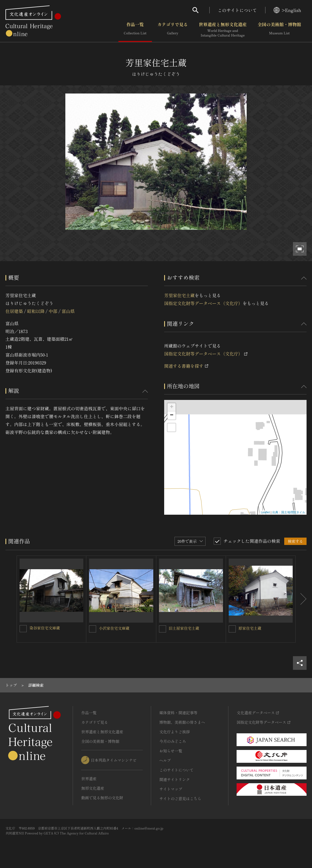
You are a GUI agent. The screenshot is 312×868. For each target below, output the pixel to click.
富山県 (68, 311)
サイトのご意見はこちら (180, 798)
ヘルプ (165, 760)
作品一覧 (135, 30)
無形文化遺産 (93, 788)
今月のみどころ (173, 741)
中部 (53, 311)
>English (287, 10)
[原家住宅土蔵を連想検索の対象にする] (232, 629)
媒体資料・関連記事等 (178, 713)
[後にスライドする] (301, 599)
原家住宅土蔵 (250, 628)
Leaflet (265, 512)
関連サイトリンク (175, 779)
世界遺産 (89, 779)
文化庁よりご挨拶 (175, 732)
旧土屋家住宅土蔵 (184, 628)
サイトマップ (171, 789)
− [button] (172, 415)
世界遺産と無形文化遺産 (223, 30)
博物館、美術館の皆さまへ (182, 722)
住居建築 (14, 311)
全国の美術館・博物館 (279, 30)
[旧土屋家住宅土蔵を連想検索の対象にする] (163, 629)
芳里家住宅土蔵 (179, 295)
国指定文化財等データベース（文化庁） (203, 303)
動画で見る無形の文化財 (102, 798)
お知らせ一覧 (171, 751)
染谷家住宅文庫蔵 (45, 628)
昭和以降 (36, 311)
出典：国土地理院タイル (289, 512)
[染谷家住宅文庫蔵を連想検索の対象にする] (23, 629)
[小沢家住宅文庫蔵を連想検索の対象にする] (93, 629)
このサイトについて (237, 10)
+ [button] (172, 407)
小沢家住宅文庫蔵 (114, 628)
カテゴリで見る (173, 30)
